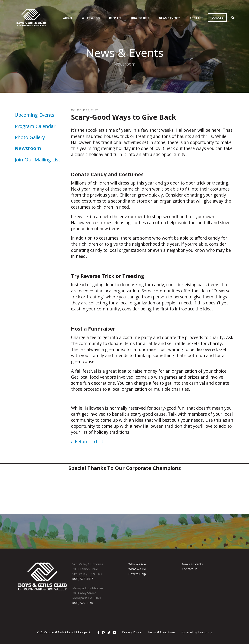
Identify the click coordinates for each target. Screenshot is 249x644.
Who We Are (137, 564)
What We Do (91, 18)
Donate (217, 18)
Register (115, 18)
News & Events (170, 18)
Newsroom (28, 148)
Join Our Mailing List (37, 160)
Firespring (205, 632)
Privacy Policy (132, 632)
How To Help (140, 18)
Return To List (89, 441)
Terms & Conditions (161, 632)
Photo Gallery (30, 137)
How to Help (137, 574)
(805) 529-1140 (83, 603)
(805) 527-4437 (83, 579)
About (68, 18)
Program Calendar (35, 126)
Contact (196, 18)
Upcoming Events (34, 115)
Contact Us (190, 569)
